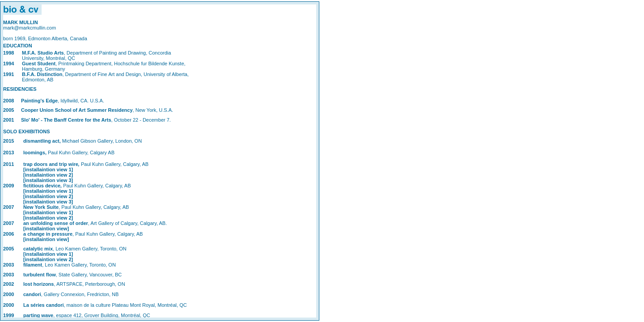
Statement (160, 161)
